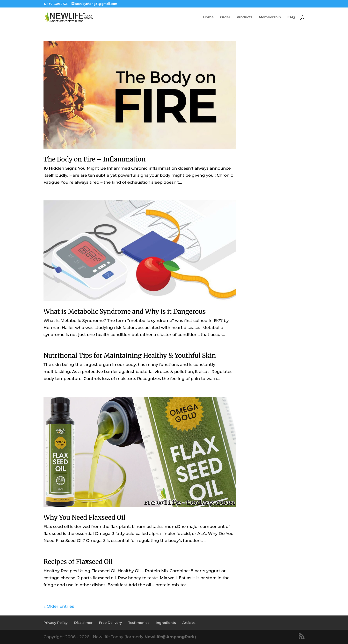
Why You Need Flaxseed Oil (84, 517)
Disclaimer (83, 623)
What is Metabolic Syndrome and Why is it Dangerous (125, 311)
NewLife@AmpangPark (170, 637)
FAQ (291, 17)
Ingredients (166, 623)
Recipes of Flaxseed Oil (78, 562)
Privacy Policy (56, 623)
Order (225, 17)
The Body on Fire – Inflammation (94, 159)
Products (244, 17)
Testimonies (139, 623)
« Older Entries (59, 606)
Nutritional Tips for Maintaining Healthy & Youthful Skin (130, 355)
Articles (189, 623)
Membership (270, 17)
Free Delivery (111, 623)
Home (208, 17)
